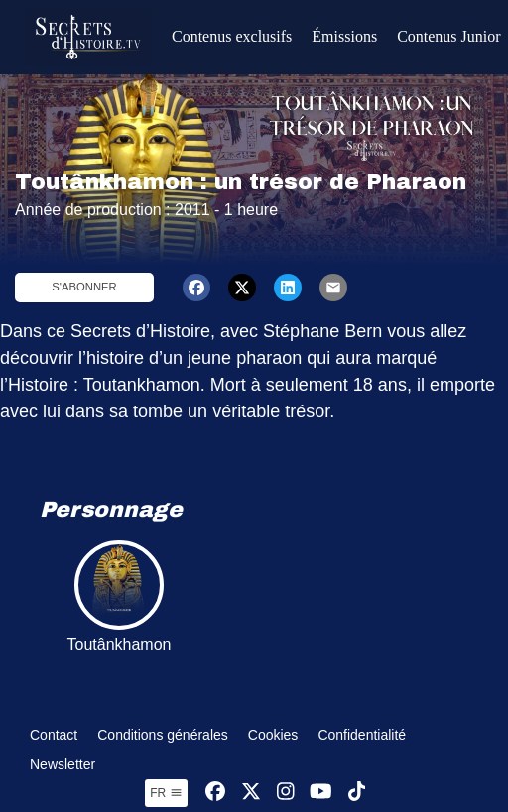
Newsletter (63, 764)
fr (166, 793)
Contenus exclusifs (232, 36)
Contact (54, 735)
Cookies (273, 735)
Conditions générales (163, 735)
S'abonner (84, 287)
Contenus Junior (448, 36)
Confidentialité (362, 735)
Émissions (344, 36)
